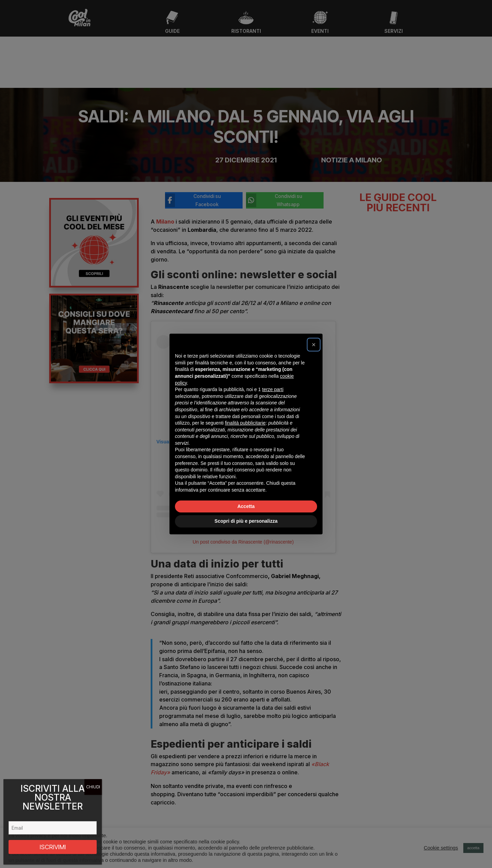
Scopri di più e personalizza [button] (246, 521)
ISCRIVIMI (53, 847)
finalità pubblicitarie (245, 423)
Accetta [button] (246, 506)
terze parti (273, 389)
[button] (314, 345)
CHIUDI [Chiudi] (93, 787)
